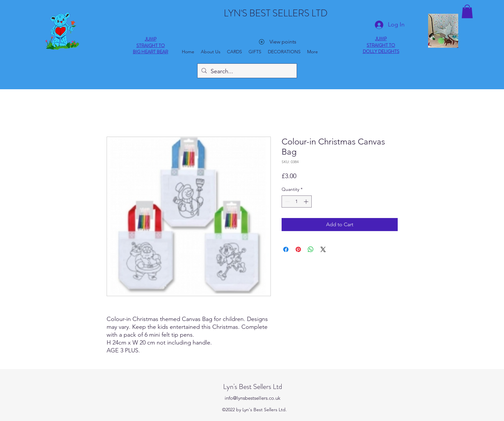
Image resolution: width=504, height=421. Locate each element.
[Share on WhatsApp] (311, 249)
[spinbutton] (297, 202)
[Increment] (307, 202)
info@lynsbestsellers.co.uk (252, 398)
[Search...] (247, 72)
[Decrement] (287, 202)
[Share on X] (323, 249)
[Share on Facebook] (286, 249)
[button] (467, 11)
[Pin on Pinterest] (298, 249)
